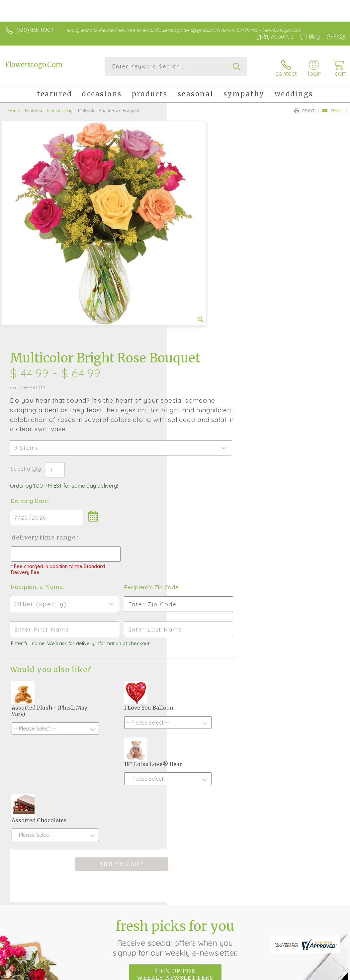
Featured (34, 108)
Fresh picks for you (175, 727)
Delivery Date (196, 290)
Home (14, 108)
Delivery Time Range (210, 326)
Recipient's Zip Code (289, 376)
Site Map (322, 926)
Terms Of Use (249, 926)
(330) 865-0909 (35, 30)
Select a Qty (192, 258)
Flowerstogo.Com (34, 65)
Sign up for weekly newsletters (175, 763)
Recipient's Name (203, 376)
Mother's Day (60, 108)
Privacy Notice (289, 926)
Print (305, 108)
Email (333, 108)
